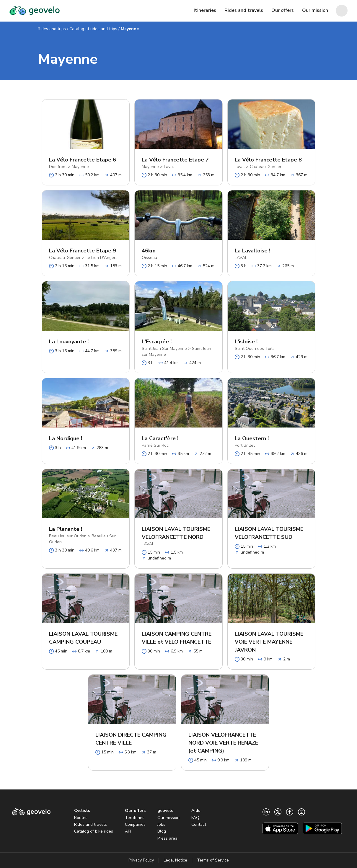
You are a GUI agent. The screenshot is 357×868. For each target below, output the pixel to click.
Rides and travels (91, 824)
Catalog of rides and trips (93, 29)
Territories (135, 818)
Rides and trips (52, 29)
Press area (167, 838)
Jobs (161, 824)
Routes (81, 818)
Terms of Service (213, 860)
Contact (199, 824)
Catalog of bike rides (94, 831)
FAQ (195, 818)
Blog (162, 831)
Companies (135, 824)
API (128, 831)
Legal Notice (175, 860)
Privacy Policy (141, 860)
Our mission (168, 818)
